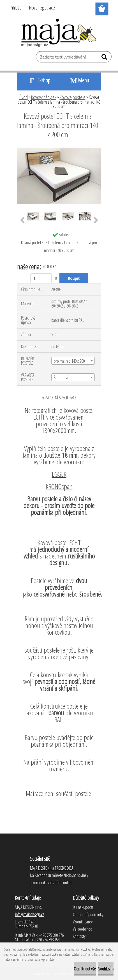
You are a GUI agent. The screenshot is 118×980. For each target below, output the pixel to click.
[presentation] (22, 220)
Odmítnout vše (85, 969)
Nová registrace (42, 8)
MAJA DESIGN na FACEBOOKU (52, 868)
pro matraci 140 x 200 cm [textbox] (72, 361)
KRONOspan (59, 486)
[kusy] (41, 278)
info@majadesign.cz (29, 914)
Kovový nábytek (44, 97)
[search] (105, 58)
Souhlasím (106, 969)
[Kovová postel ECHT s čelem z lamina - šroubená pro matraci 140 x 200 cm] (59, 150)
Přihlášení (16, 8)
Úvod (24, 97)
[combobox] (73, 361)
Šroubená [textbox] (61, 378)
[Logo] (59, 33)
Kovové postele (73, 97)
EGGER (59, 474)
